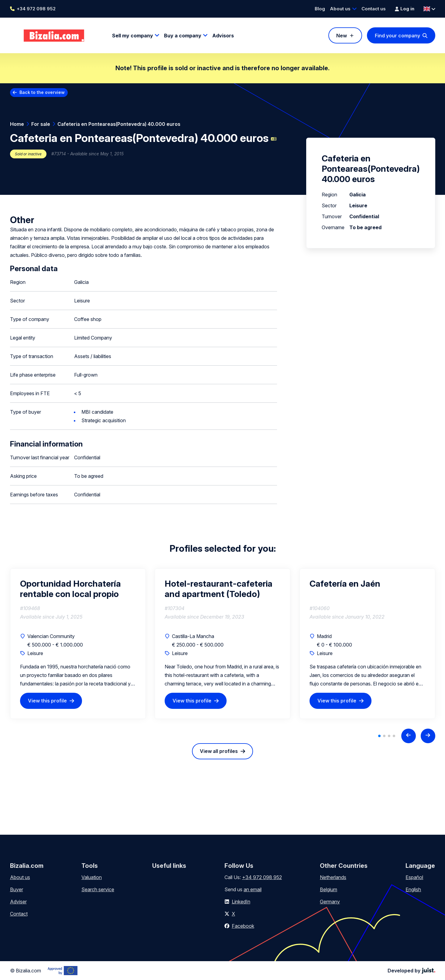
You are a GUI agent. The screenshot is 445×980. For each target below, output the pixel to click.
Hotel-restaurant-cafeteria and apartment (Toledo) (219, 589)
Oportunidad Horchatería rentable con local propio (70, 589)
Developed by (411, 971)
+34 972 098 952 (36, 9)
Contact (19, 914)
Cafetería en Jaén (345, 584)
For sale (41, 124)
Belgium (329, 889)
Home (17, 124)
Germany (330, 902)
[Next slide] (428, 736)
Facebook (243, 926)
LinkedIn (241, 902)
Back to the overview (42, 92)
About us (340, 9)
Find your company (397, 36)
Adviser (18, 902)
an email (253, 889)
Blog (320, 9)
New (342, 36)
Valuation (92, 877)
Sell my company (133, 36)
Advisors (223, 36)
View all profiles (219, 751)
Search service (98, 889)
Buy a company (183, 36)
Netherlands (333, 877)
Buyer (17, 889)
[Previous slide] (409, 736)
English (413, 889)
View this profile (47, 701)
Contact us (374, 9)
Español (414, 877)
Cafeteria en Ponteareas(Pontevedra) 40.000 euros (119, 124)
